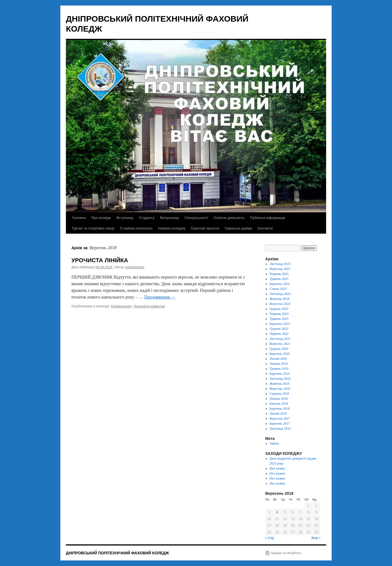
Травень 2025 (279, 279)
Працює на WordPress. (286, 553)
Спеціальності (196, 218)
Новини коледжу (172, 228)
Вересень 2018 (280, 389)
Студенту (147, 218)
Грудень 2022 (279, 329)
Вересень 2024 (280, 304)
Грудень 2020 (279, 349)
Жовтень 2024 (279, 299)
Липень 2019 (279, 364)
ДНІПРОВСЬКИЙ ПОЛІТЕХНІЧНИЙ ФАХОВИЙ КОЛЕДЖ (117, 553)
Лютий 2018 (278, 414)
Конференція (121, 306)
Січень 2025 (278, 289)
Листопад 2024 (280, 294)
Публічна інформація (268, 218)
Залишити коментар (149, 306)
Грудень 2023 (279, 309)
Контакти (265, 228)
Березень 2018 (280, 409)
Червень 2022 (279, 334)
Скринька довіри (238, 228)
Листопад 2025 (280, 264)
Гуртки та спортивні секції (93, 228)
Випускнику (169, 218)
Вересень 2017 (280, 419)
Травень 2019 (279, 369)
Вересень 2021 (280, 344)
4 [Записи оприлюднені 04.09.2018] (277, 512)
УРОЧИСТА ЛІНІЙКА (100, 260)
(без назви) (277, 468)
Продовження (160, 297)
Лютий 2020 (278, 359)
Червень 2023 (279, 314)
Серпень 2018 (279, 394)
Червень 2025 (279, 274)
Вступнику (125, 218)
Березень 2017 (280, 424)
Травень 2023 (279, 319)
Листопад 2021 (280, 339)
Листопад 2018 (280, 379)
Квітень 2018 (279, 404)
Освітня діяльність (229, 218)
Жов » (316, 538)
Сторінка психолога (136, 228)
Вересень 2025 (280, 269)
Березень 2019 (280, 374)
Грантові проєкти (205, 228)
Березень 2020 (280, 354)
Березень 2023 (280, 324)
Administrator (135, 267)
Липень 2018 (279, 399)
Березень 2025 (280, 284)
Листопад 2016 (280, 429)
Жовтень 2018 (279, 384)
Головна (79, 218)
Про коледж (101, 218)
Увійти (274, 443)
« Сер (270, 538)
